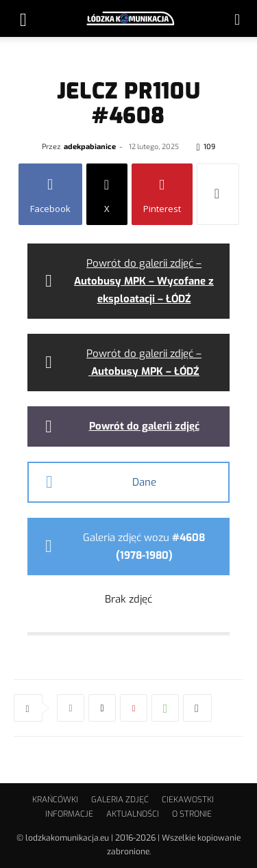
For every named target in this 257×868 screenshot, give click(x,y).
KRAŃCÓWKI (55, 800)
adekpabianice (90, 146)
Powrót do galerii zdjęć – (144, 281)
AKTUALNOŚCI (133, 814)
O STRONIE (192, 814)
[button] (23, 18)
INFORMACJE (69, 814)
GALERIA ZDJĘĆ (120, 800)
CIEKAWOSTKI (188, 800)
